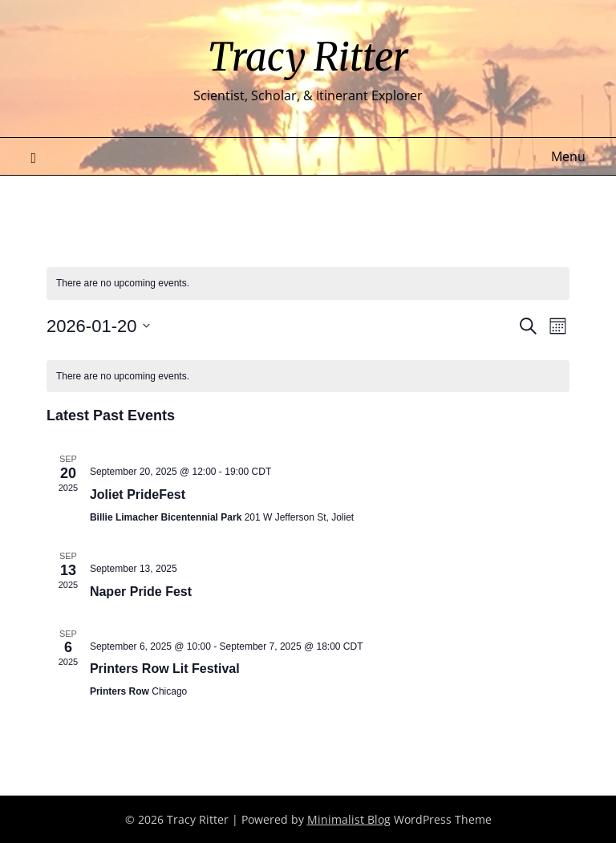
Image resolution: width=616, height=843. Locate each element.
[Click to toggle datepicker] (99, 326)
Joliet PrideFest (138, 494)
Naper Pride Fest (141, 592)
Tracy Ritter (308, 57)
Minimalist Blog (349, 819)
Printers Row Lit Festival (165, 669)
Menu (568, 156)
